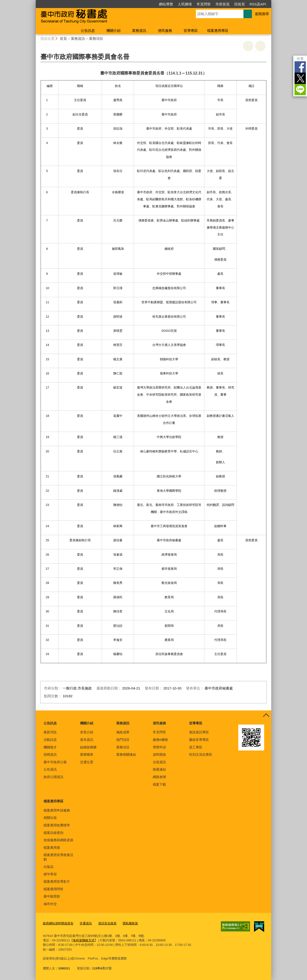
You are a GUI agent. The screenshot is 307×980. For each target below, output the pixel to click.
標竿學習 (50, 874)
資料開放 (159, 754)
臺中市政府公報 (55, 762)
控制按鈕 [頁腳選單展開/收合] (266, 716)
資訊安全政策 (107, 923)
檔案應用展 (52, 848)
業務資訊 (139, 31)
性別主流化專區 (201, 754)
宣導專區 (191, 31)
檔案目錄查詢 (53, 833)
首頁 (63, 39)
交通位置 (87, 762)
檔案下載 (159, 784)
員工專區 (196, 747)
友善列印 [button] (248, 46)
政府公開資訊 (53, 777)
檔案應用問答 (53, 889)
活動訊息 (50, 740)
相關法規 (50, 818)
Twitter (300, 78)
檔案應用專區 (218, 31)
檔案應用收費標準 (57, 825)
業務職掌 (87, 754)
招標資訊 (50, 754)
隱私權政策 (130, 923)
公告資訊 (50, 769)
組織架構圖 (88, 747)
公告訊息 (88, 31)
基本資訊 (87, 740)
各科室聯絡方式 (84, 940)
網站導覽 (166, 4)
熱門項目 (123, 740)
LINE (300, 90)
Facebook (300, 67)
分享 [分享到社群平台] (300, 59)
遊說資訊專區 (199, 732)
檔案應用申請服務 (57, 810)
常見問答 (204, 4)
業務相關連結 (126, 754)
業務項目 (96, 39)
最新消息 (50, 732)
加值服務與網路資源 (58, 840)
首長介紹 (87, 732)
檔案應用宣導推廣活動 (58, 857)
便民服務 (165, 31)
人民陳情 (185, 4)
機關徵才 (50, 747)
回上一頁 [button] (260, 46)
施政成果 (123, 732)
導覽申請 (159, 747)
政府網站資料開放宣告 (58, 923)
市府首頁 (222, 4)
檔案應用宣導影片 (57, 882)
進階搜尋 (262, 14)
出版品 (48, 867)
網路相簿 (159, 777)
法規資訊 (159, 762)
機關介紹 (113, 31)
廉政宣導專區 (199, 740)
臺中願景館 (52, 896)
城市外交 (50, 904)
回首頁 (240, 4)
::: (34, 2)
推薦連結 (159, 769)
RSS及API (258, 4)
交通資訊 (86, 923)
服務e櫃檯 (160, 740)
